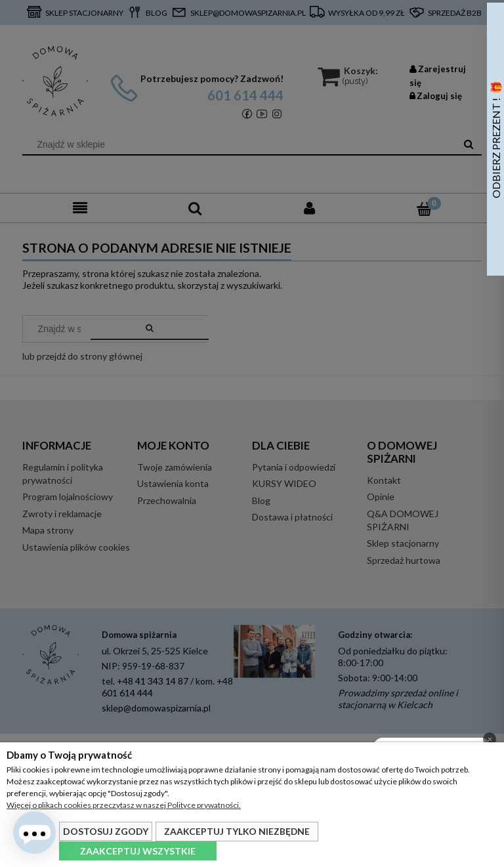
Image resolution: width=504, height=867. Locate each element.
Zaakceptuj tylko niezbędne (237, 831)
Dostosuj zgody (106, 831)
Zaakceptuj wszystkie (138, 851)
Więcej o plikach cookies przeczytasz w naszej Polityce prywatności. (124, 805)
